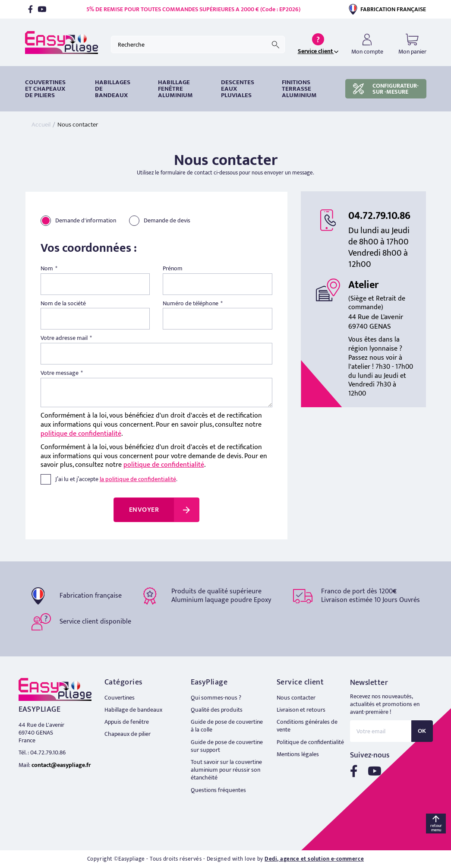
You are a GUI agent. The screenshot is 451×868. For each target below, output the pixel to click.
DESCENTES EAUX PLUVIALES (238, 89)
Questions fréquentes (218, 790)
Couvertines (120, 698)
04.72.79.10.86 (379, 216)
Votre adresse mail (64, 338)
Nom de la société (63, 304)
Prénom (173, 269)
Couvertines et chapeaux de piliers (45, 89)
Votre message (60, 373)
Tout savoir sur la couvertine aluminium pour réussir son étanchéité (226, 770)
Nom (47, 269)
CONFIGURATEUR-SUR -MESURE (386, 89)
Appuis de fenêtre (127, 722)
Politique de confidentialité (310, 742)
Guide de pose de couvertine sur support (227, 746)
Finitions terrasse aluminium (299, 89)
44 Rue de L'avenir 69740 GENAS (41, 729)
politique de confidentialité (81, 434)
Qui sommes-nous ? (216, 698)
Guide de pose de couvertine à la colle (227, 726)
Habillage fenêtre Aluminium (175, 89)
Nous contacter (296, 698)
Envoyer (144, 510)
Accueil (41, 125)
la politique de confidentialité (138, 479)
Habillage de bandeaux (133, 710)
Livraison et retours (301, 710)
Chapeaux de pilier (128, 734)
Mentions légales (298, 754)
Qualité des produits (217, 710)
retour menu (436, 828)
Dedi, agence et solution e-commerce (314, 859)
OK (422, 731)
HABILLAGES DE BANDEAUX (113, 89)
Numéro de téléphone (191, 304)
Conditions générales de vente (307, 726)
